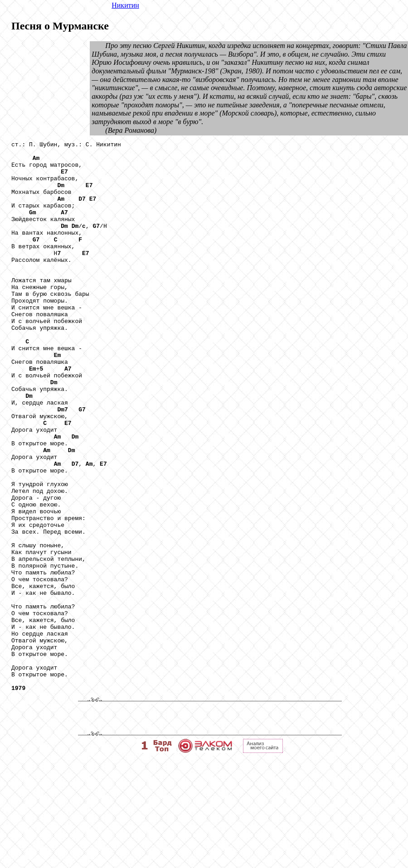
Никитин (125, 5)
